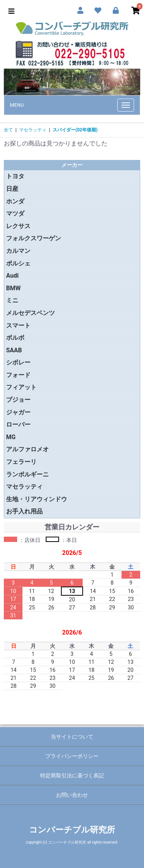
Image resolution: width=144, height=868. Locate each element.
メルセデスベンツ (30, 313)
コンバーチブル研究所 (72, 830)
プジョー (18, 400)
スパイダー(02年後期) (75, 130)
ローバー (18, 424)
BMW (13, 288)
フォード (18, 375)
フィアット (21, 387)
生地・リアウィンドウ (37, 499)
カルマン (18, 251)
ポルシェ (18, 263)
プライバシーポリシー (72, 756)
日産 (12, 189)
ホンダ (15, 201)
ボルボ (15, 338)
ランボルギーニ (27, 474)
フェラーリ (21, 462)
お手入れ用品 (24, 511)
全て (8, 130)
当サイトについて (72, 737)
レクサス (18, 226)
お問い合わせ (72, 795)
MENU (17, 105)
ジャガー (18, 412)
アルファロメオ (27, 449)
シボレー (18, 362)
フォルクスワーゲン (34, 238)
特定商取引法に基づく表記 (72, 775)
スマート (18, 325)
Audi (12, 276)
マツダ (15, 213)
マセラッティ (33, 130)
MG (11, 437)
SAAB (14, 350)
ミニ (12, 300)
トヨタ (15, 176)
